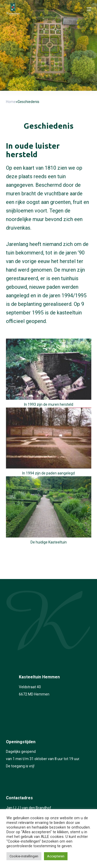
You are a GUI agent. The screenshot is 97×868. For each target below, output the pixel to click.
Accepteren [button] (56, 856)
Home (11, 102)
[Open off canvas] (89, 9)
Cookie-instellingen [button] (24, 856)
